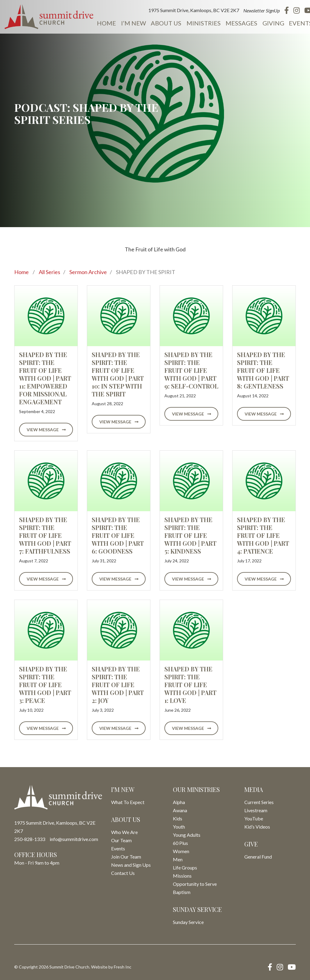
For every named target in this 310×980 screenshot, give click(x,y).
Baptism (182, 892)
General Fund (258, 857)
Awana (180, 810)
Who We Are (124, 832)
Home (105, 23)
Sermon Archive (88, 272)
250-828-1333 (30, 839)
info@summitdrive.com (74, 839)
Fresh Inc (123, 967)
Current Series (259, 802)
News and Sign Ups (131, 865)
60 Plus (180, 843)
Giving (269, 23)
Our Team (121, 840)
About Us (164, 23)
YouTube (254, 818)
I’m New (131, 23)
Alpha (179, 802)
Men (178, 859)
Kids (178, 818)
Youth (179, 827)
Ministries (201, 23)
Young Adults (187, 835)
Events (297, 23)
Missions (182, 876)
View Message (46, 430)
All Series (49, 272)
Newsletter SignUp (258, 10)
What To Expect (128, 802)
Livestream (256, 810)
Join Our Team (126, 857)
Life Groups (185, 867)
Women (181, 851)
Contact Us (123, 873)
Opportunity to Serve (195, 884)
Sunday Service (188, 922)
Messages (238, 23)
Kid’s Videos (257, 827)
